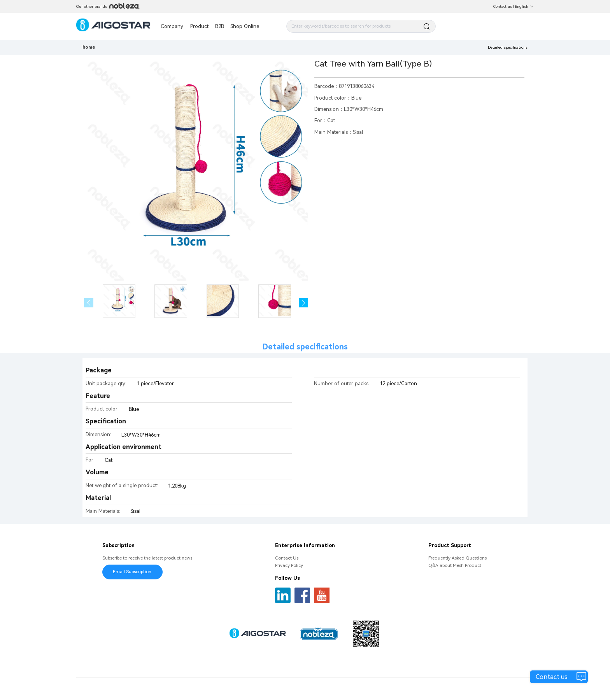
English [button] (524, 6)
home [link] (89, 47)
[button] (304, 303)
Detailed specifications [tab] (305, 347)
